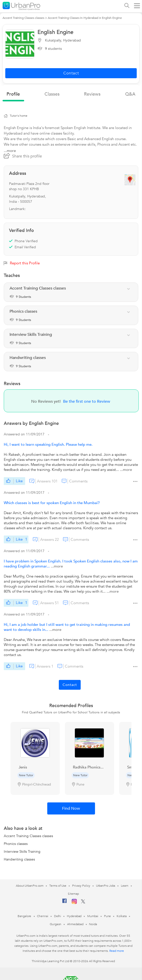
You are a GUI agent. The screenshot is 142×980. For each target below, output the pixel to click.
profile (13, 94)
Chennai (42, 916)
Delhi (58, 916)
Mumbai (93, 916)
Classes (52, 94)
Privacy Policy (81, 886)
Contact (70, 685)
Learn (125, 886)
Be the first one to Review (87, 401)
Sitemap (73, 894)
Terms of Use (58, 886)
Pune (108, 916)
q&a (130, 94)
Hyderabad (74, 916)
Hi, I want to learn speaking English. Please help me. (48, 444)
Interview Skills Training (22, 852)
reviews (92, 94)
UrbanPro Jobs (106, 886)
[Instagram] (74, 903)
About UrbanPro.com (30, 886)
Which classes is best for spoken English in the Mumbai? (52, 503)
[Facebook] (65, 903)
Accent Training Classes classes (28, 836)
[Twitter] (83, 903)
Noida (93, 924)
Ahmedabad (75, 924)
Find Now (71, 808)
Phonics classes (16, 844)
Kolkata (122, 916)
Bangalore (24, 916)
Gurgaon (56, 924)
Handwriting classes (19, 859)
